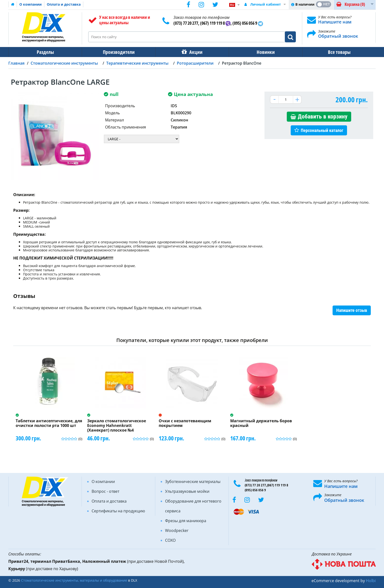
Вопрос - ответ (105, 491)
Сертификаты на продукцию (118, 511)
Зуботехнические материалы (193, 482)
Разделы (45, 52)
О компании (30, 4)
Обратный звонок (338, 36)
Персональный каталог (322, 130)
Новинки (266, 52)
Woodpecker (177, 530)
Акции (196, 52)
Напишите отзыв (352, 310)
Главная (16, 63)
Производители (119, 52)
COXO (170, 540)
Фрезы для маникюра (186, 521)
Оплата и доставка (64, 4)
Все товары (339, 52)
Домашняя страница (13, 4)
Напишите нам (335, 22)
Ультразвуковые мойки (187, 491)
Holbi (371, 581)
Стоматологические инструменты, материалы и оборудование (74, 580)
